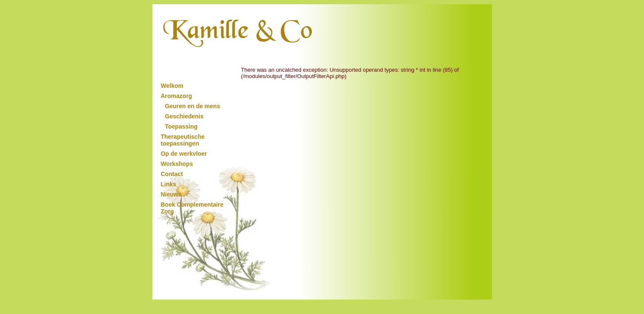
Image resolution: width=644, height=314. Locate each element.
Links (169, 184)
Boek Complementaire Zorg (192, 208)
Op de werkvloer (184, 154)
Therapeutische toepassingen (183, 140)
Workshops (177, 164)
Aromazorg (177, 96)
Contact (172, 174)
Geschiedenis (184, 116)
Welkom (172, 86)
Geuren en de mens (193, 106)
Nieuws (171, 194)
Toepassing (181, 126)
